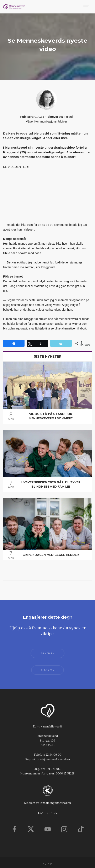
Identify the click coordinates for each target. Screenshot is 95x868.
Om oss (47, 864)
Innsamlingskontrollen (55, 803)
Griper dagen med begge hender (51, 555)
